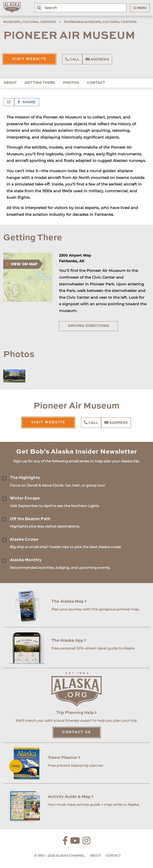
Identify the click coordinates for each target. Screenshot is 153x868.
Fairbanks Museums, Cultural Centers (100, 22)
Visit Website (29, 59)
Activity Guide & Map (71, 797)
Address (97, 59)
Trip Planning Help (76, 713)
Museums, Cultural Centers (30, 22)
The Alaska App (69, 641)
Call (72, 59)
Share (27, 102)
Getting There (40, 83)
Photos (71, 83)
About (10, 83)
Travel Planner (64, 758)
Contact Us (77, 732)
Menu (140, 8)
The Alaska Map (69, 601)
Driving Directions (89, 326)
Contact (96, 83)
